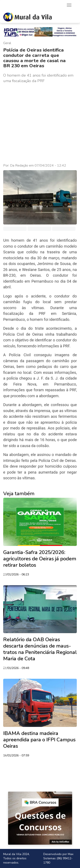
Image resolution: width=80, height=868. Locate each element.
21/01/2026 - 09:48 (16, 668)
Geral (7, 43)
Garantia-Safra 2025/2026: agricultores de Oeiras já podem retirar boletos (40, 559)
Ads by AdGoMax (60, 842)
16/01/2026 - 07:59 (16, 756)
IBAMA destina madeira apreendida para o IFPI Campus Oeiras (39, 740)
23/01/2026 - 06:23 (16, 575)
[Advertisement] (40, 123)
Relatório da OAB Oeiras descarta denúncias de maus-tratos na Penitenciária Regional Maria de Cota (40, 649)
